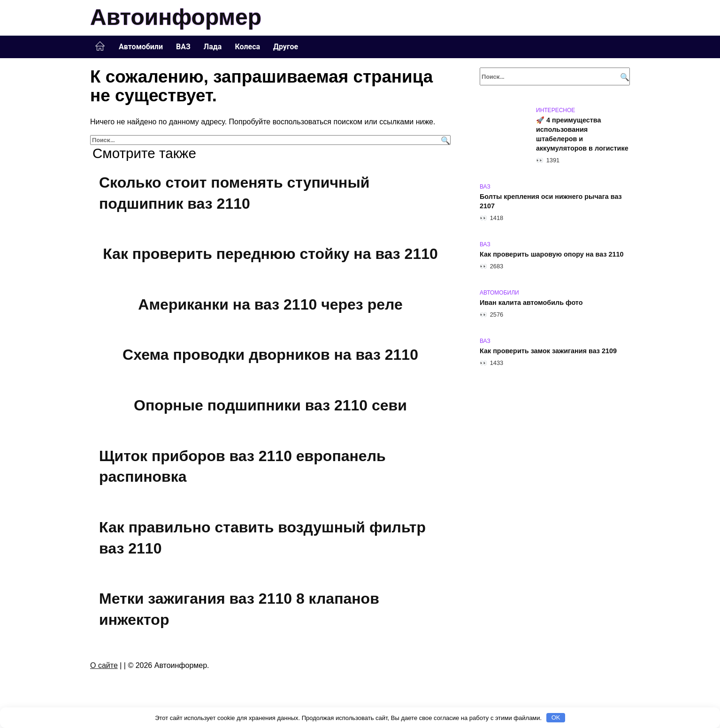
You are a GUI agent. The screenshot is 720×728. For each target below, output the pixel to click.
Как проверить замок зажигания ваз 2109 (548, 351)
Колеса (247, 47)
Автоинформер (176, 17)
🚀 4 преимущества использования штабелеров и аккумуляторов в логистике (582, 134)
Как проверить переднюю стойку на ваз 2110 (270, 254)
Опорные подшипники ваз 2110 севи (270, 405)
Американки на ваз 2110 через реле (270, 304)
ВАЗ (183, 47)
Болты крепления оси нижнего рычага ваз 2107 (551, 201)
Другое (286, 47)
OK (556, 717)
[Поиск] (444, 140)
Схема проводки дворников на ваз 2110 (270, 355)
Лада (213, 47)
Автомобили (141, 47)
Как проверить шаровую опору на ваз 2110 (552, 254)
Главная (100, 46)
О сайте (104, 665)
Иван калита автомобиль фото (531, 303)
